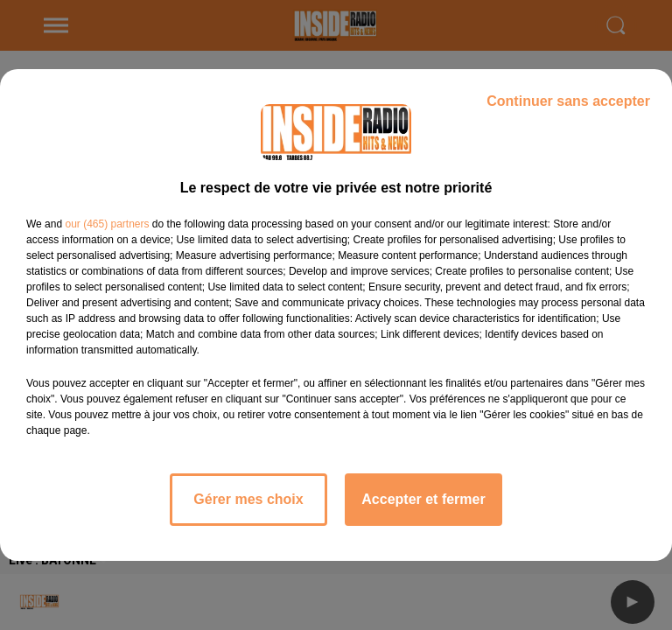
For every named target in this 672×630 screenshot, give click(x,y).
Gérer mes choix (248, 499)
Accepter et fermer (423, 499)
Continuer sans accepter (568, 101)
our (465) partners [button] (107, 224)
